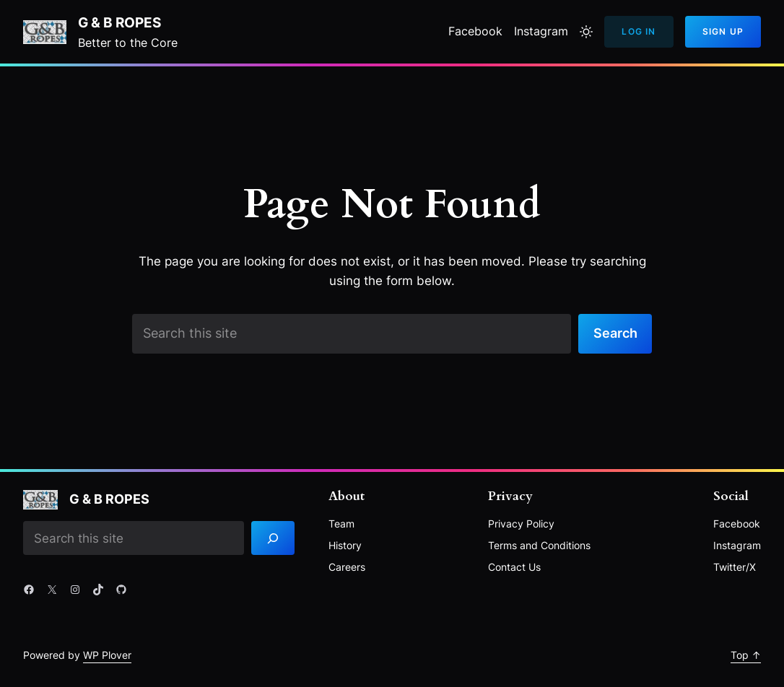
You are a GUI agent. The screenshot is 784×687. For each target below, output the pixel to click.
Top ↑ (746, 655)
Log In (639, 31)
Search (615, 333)
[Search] (273, 538)
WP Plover (107, 655)
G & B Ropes (119, 22)
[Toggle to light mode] (586, 32)
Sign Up (723, 31)
